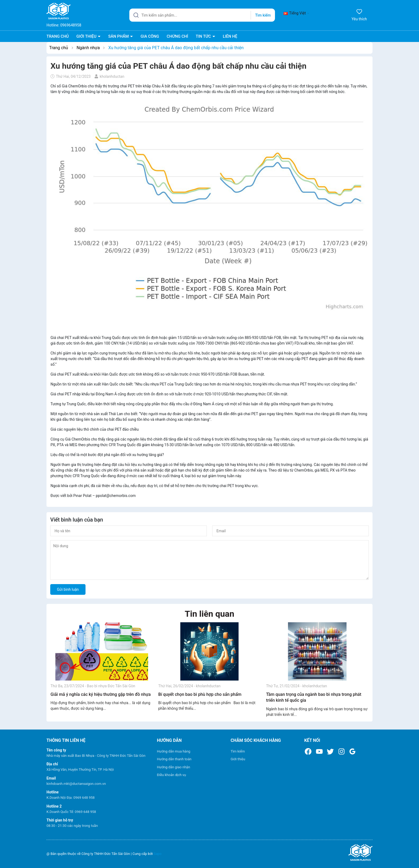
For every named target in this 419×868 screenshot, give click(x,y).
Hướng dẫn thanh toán (174, 759)
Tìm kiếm (238, 751)
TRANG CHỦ (58, 36)
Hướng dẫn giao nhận (173, 767)
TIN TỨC (204, 36)
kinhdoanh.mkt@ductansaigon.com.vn (76, 784)
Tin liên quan (209, 614)
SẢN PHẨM (119, 36)
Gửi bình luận (68, 589)
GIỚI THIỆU (87, 36)
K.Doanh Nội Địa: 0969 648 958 (71, 798)
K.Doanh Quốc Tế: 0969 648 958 (71, 812)
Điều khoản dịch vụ (171, 775)
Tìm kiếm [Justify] (263, 15)
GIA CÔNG (150, 36)
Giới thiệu (238, 759)
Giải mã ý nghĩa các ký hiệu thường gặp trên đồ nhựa (101, 694)
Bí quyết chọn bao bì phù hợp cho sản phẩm (200, 694)
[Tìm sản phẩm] (202, 15)
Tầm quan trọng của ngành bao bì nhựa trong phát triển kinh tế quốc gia (314, 697)
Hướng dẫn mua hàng (174, 751)
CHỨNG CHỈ (177, 36)
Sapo (158, 854)
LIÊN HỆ (230, 36)
